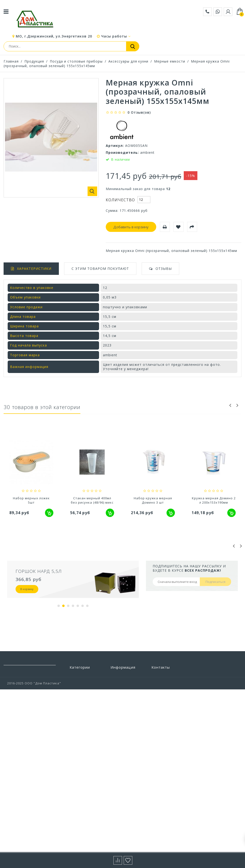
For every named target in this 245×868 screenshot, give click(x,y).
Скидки (117, 683)
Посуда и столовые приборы (76, 61)
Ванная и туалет (84, 690)
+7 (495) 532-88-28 (166, 703)
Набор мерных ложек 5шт (92, 500)
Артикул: (115, 146)
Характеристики (34, 269)
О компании (121, 725)
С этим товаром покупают (100, 269)
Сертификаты (122, 747)
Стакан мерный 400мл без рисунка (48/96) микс (153, 500)
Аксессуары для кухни (128, 61)
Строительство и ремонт (84, 765)
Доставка (119, 711)
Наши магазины (124, 697)
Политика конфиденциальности (129, 756)
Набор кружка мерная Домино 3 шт (214, 500)
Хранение (78, 818)
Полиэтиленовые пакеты (85, 717)
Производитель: (122, 152)
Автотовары (80, 676)
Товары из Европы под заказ (86, 787)
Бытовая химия (83, 683)
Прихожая (78, 749)
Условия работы (125, 718)
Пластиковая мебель (81, 706)
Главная (11, 61)
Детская (77, 697)
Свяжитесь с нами (126, 704)
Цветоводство (82, 825)
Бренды (117, 676)
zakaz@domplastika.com (172, 696)
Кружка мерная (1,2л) (31, 498)
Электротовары (84, 832)
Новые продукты (125, 690)
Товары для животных (80, 776)
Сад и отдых (80, 756)
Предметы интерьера (79, 740)
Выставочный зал (126, 772)
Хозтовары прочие (86, 811)
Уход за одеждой (84, 804)
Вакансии (119, 765)
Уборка (76, 797)
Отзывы (164, 269)
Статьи (117, 740)
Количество (120, 200)
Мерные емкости (170, 61)
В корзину (27, 589)
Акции (116, 733)
